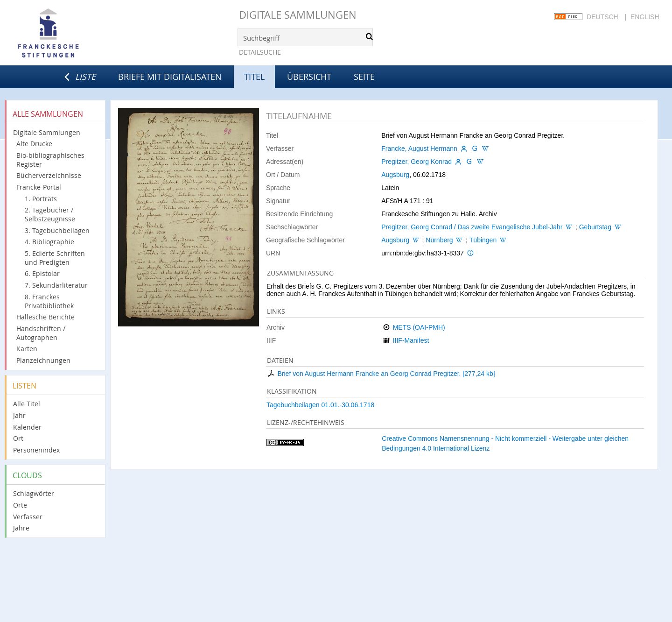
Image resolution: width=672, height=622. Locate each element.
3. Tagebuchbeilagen (57, 230)
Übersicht (309, 77)
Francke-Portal (39, 187)
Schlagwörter (34, 493)
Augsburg (395, 175)
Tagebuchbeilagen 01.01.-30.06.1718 (320, 405)
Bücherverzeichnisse (49, 175)
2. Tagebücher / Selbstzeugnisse (50, 214)
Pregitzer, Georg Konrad (416, 162)
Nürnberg (439, 240)
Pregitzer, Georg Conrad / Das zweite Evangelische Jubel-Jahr (472, 227)
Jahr (19, 415)
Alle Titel (27, 404)
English (645, 17)
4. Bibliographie (49, 242)
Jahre (21, 528)
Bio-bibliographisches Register (50, 160)
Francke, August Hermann (419, 148)
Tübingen (483, 240)
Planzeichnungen (43, 360)
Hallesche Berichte (45, 317)
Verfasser (28, 517)
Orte (20, 505)
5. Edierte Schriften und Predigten (55, 258)
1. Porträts (41, 199)
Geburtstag (595, 227)
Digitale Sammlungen (298, 15)
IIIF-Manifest (411, 340)
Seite (364, 77)
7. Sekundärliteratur (56, 285)
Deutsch (602, 17)
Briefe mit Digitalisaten (170, 77)
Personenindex (36, 450)
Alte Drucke (34, 144)
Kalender (27, 427)
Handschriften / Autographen (41, 333)
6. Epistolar (42, 273)
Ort (18, 438)
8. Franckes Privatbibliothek (49, 301)
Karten (27, 349)
